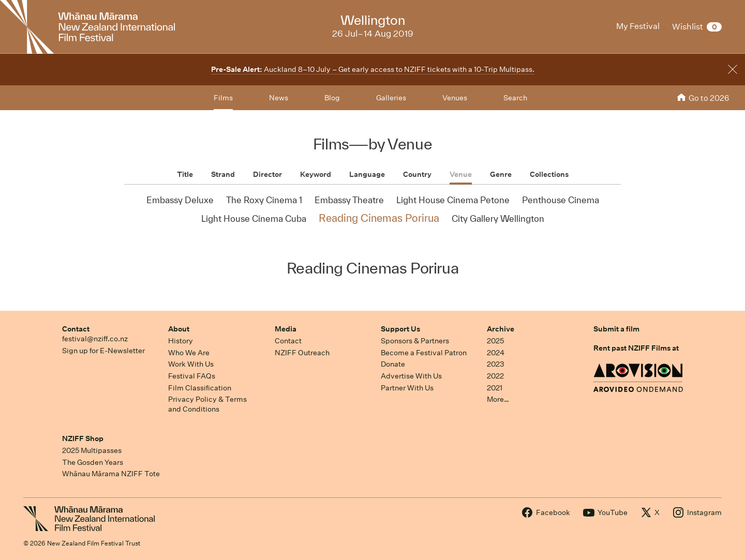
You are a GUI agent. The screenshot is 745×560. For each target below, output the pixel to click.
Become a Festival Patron (424, 353)
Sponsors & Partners (415, 341)
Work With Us (191, 364)
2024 (496, 353)
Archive (501, 329)
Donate (393, 364)
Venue (461, 174)
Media (286, 329)
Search (515, 98)
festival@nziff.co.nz (95, 339)
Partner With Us (407, 388)
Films (223, 98)
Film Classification (200, 388)
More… (498, 399)
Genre (501, 174)
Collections (549, 174)
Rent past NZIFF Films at (636, 348)
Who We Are (189, 353)
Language (367, 174)
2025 (495, 341)
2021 (495, 388)
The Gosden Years (93, 462)
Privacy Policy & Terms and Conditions (207, 404)
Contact (76, 329)
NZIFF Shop (83, 438)
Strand (223, 174)
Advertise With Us (411, 376)
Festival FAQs (192, 376)
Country (417, 174)
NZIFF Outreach (302, 353)
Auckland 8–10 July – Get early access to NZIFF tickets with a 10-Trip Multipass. (373, 69)
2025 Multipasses (92, 450)
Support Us (400, 329)
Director (267, 174)
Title (185, 174)
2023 (496, 364)
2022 (495, 376)
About (179, 329)
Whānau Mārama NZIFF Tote (111, 474)
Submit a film (616, 329)
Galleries (391, 98)
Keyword (316, 174)
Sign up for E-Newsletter (103, 351)
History (181, 341)
